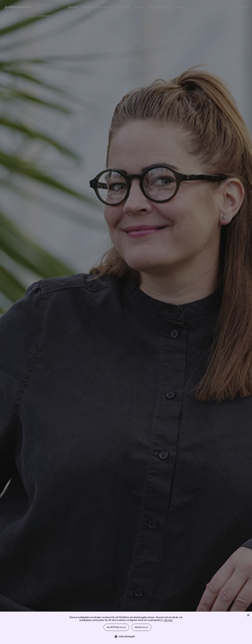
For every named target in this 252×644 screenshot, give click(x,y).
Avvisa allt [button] (141, 627)
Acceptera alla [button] (116, 627)
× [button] (248, 615)
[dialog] (126, 322)
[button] (126, 636)
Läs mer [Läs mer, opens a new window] (168, 620)
